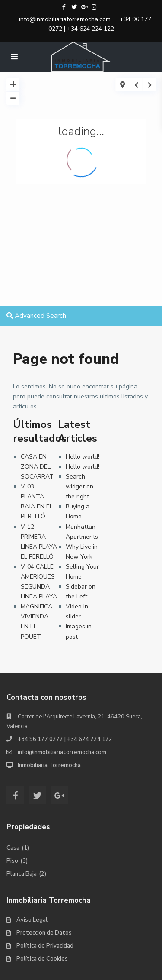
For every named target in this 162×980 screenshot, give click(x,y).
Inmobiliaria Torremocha (49, 765)
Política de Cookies (42, 959)
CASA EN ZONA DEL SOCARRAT (37, 467)
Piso (12, 861)
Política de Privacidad (45, 946)
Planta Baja (22, 874)
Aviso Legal (32, 920)
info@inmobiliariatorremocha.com (65, 19)
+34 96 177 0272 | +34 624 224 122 (100, 24)
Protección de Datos (44, 933)
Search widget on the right (79, 487)
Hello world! (83, 457)
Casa (13, 848)
